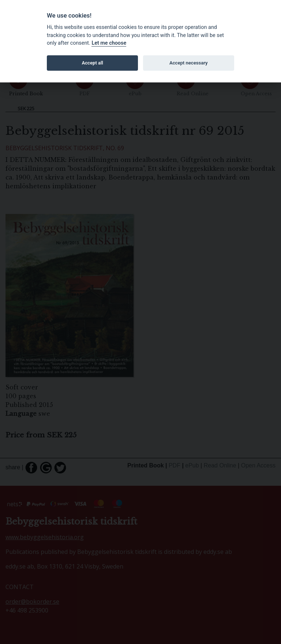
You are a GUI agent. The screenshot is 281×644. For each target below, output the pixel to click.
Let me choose (109, 43)
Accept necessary (189, 63)
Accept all (93, 63)
